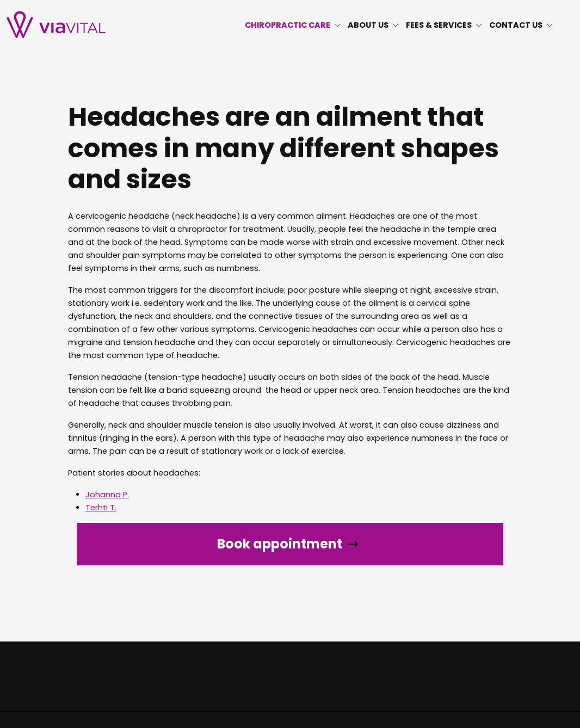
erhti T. (103, 508)
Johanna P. (107, 495)
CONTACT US (521, 25)
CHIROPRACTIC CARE (293, 25)
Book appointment (280, 544)
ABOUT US (374, 25)
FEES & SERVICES (444, 25)
